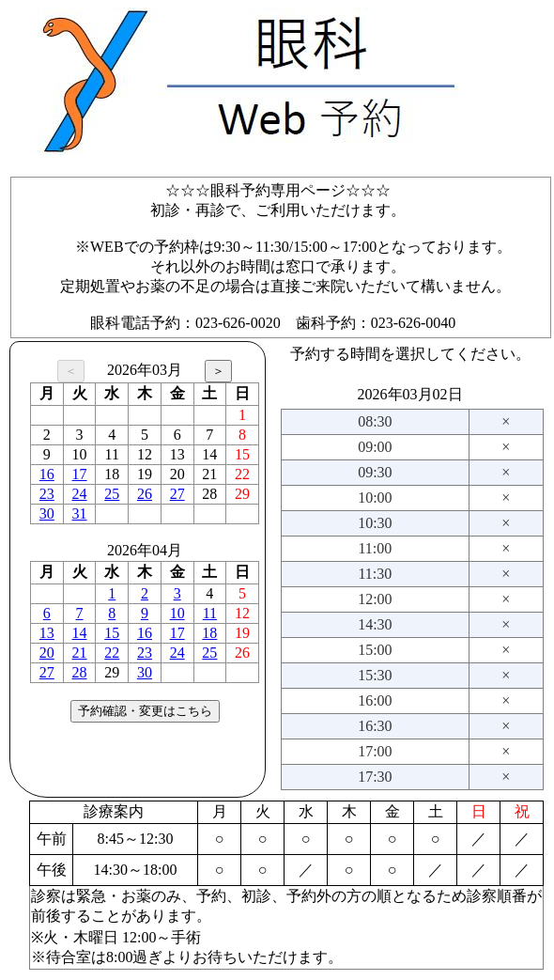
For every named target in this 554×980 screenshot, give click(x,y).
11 (210, 613)
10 (177, 613)
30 (47, 513)
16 (47, 474)
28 (80, 672)
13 (47, 633)
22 (112, 653)
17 (80, 474)
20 (47, 653)
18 (209, 633)
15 (112, 633)
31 (80, 513)
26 (145, 494)
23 (47, 494)
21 (80, 653)
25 (112, 494)
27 (177, 494)
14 (80, 633)
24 (80, 494)
